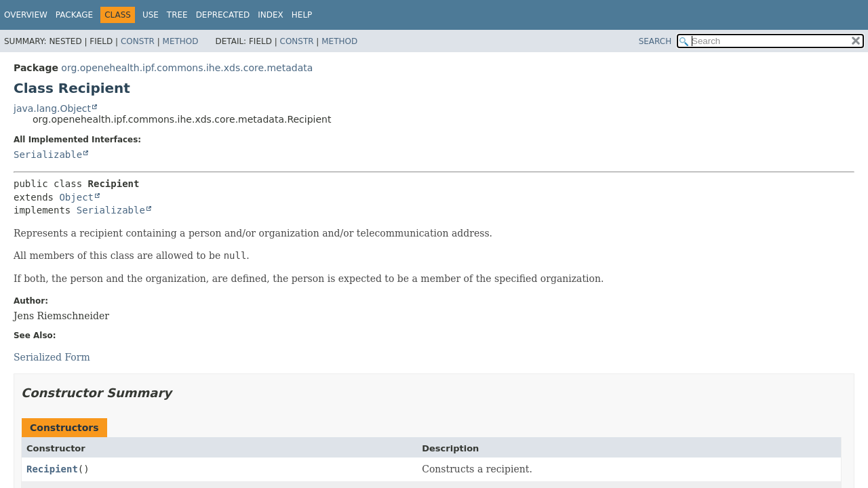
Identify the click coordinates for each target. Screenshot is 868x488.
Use (151, 15)
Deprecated (223, 15)
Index (271, 15)
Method (181, 41)
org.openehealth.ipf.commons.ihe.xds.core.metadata (187, 68)
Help (302, 15)
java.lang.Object (52, 108)
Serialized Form (52, 357)
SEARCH (655, 41)
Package (74, 15)
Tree (177, 15)
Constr (138, 41)
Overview (26, 15)
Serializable (48, 155)
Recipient (52, 469)
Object (76, 197)
